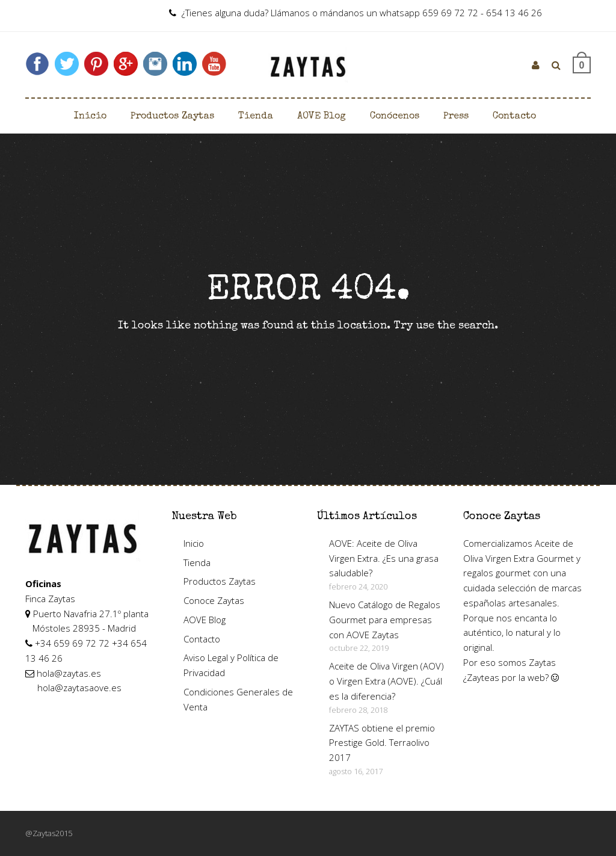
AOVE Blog (205, 620)
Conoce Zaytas (214, 600)
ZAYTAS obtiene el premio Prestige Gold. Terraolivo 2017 (382, 743)
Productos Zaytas (220, 581)
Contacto (202, 639)
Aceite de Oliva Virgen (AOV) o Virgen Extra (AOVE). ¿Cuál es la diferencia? (387, 681)
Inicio (194, 543)
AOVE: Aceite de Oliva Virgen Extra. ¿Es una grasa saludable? (384, 558)
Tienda (197, 562)
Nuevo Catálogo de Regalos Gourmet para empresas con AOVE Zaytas (385, 620)
